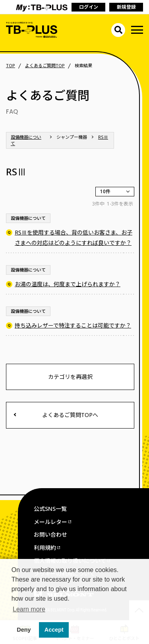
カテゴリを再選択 (70, 377)
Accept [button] (54, 630)
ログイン (89, 7)
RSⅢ (103, 137)
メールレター (50, 522)
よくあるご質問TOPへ (70, 415)
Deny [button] (24, 630)
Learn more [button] (29, 609)
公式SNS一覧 (50, 509)
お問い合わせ (50, 534)
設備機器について (26, 140)
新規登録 (126, 7)
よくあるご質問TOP (45, 66)
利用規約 (45, 548)
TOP (11, 66)
